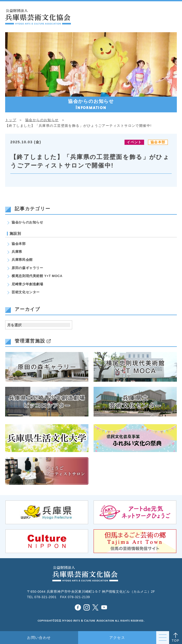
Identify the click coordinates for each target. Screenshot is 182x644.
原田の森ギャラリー (27, 268)
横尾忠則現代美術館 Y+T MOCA (37, 276)
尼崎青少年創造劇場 (27, 284)
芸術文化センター (26, 292)
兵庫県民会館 (22, 260)
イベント (134, 142)
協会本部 (158, 142)
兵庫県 (17, 252)
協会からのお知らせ (27, 222)
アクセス (117, 638)
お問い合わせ (39, 638)
